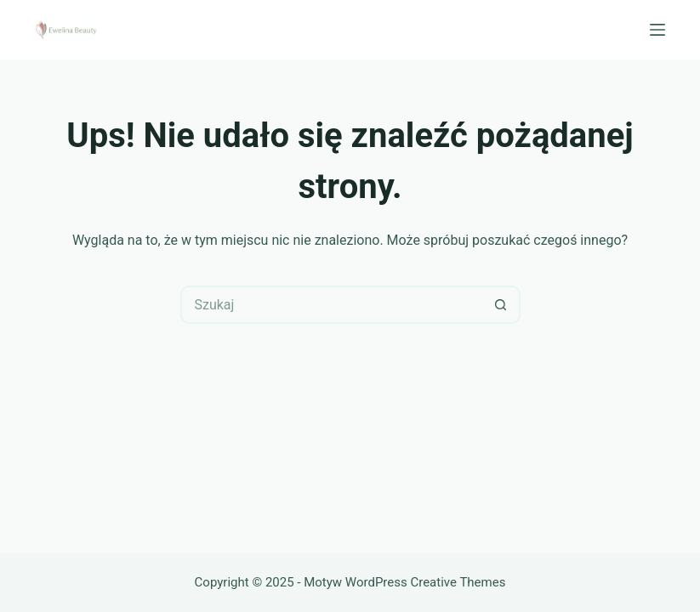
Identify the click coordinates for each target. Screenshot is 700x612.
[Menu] (657, 30)
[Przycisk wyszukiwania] (501, 305)
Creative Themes (458, 582)
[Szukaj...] (331, 305)
